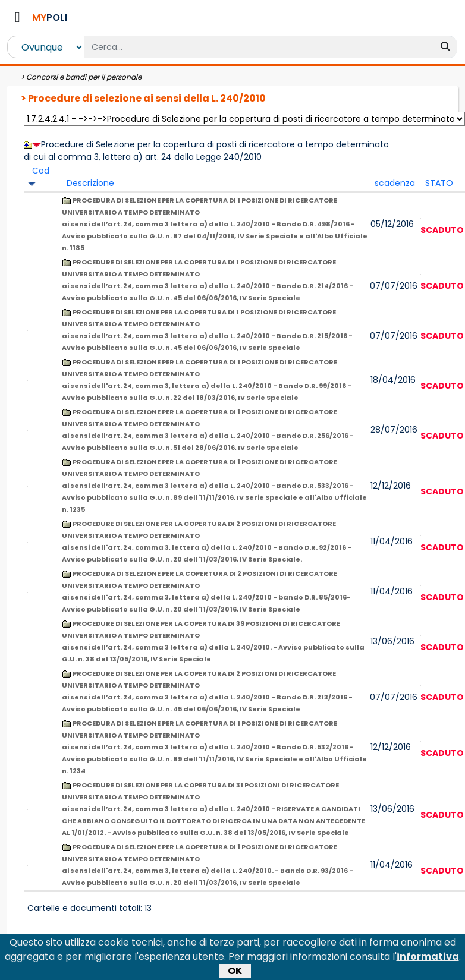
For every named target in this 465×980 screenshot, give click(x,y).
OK (235, 944)
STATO (439, 183)
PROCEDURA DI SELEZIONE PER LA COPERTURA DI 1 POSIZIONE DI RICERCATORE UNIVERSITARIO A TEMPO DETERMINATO (215, 224)
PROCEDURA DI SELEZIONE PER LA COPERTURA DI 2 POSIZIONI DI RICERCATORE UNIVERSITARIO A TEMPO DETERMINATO (206, 591)
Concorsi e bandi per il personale (84, 77)
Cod (41, 171)
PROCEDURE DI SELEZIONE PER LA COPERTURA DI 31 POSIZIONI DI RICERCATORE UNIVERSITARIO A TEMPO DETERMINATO (213, 809)
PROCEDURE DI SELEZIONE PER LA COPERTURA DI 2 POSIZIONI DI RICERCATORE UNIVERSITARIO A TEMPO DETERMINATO (207, 541)
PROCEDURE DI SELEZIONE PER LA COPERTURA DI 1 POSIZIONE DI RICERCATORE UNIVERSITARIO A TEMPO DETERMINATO (208, 280)
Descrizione (90, 183)
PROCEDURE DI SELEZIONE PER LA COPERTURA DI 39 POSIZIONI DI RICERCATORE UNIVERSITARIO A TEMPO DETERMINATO (213, 641)
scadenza (395, 183)
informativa (428, 930)
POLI (50, 18)
